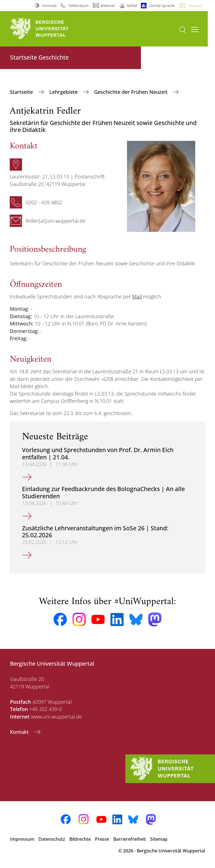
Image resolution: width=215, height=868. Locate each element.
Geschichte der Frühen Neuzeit (132, 92)
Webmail (108, 6)
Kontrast (50, 6)
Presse (102, 839)
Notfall (132, 6)
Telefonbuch (79, 6)
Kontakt (20, 732)
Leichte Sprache (162, 6)
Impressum (22, 839)
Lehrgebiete (64, 92)
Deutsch (196, 6)
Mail (137, 296)
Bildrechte (80, 839)
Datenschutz (52, 839)
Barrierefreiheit (130, 839)
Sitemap (159, 839)
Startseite (22, 92)
